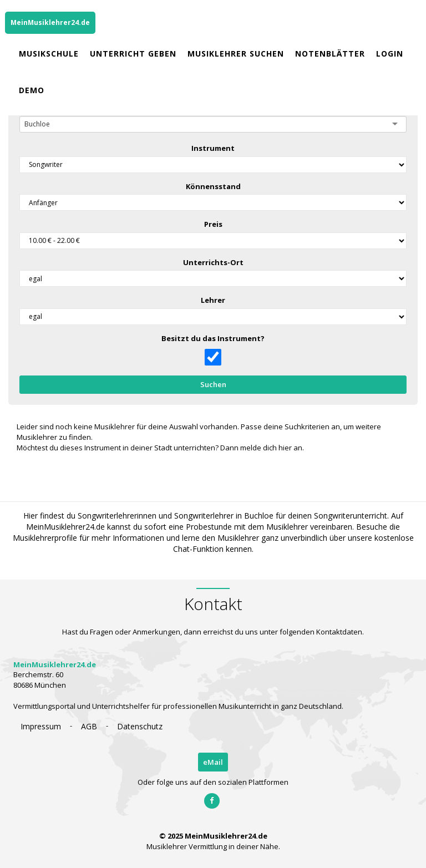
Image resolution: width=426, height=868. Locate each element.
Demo (32, 90)
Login (390, 54)
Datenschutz (140, 726)
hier (285, 448)
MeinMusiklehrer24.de (50, 22)
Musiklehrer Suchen (236, 54)
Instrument (213, 148)
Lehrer (213, 300)
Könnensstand (213, 186)
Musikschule (49, 54)
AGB (89, 726)
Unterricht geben (133, 54)
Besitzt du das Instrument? (213, 338)
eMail (213, 762)
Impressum (41, 726)
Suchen (213, 384)
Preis (213, 224)
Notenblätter (330, 54)
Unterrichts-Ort (213, 262)
